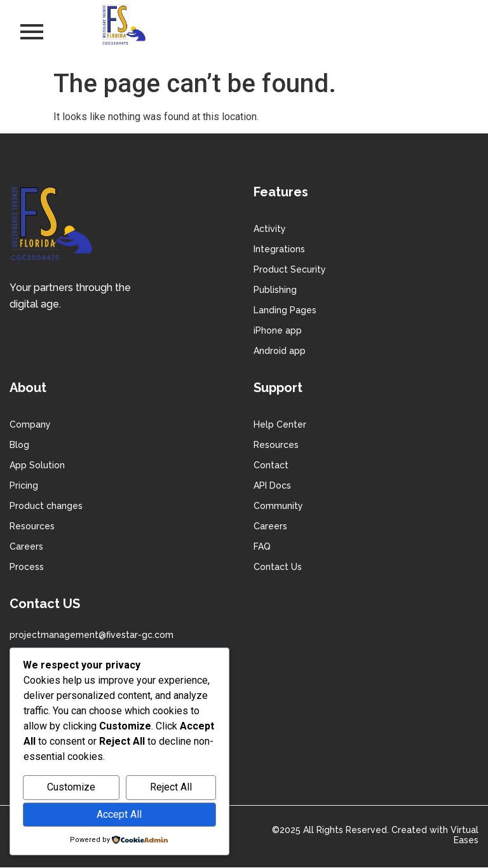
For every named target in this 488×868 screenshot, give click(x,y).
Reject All (171, 787)
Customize (71, 787)
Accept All (119, 814)
